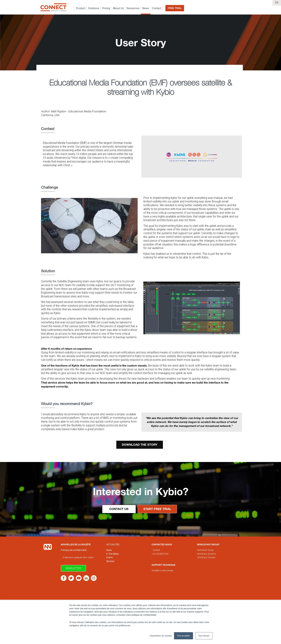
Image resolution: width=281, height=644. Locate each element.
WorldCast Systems (207, 554)
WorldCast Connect (206, 557)
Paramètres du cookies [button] (161, 636)
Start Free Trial (157, 509)
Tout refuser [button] (204, 636)
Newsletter (73, 568)
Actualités (113, 544)
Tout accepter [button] (184, 636)
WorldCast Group (205, 550)
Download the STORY (140, 445)
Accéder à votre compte (162, 571)
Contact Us (119, 509)
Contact (156, 550)
